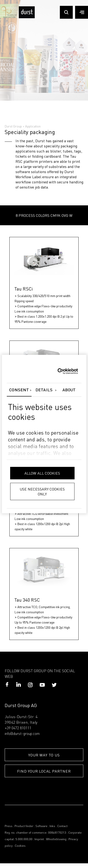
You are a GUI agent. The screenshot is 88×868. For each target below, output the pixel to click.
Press (9, 826)
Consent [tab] (19, 390)
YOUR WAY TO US (44, 755)
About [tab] (69, 390)
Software (41, 826)
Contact (62, 826)
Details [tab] (44, 390)
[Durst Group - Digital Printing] (27, 17)
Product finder (24, 826)
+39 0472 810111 (18, 728)
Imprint (39, 839)
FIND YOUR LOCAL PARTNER (44, 771)
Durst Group (13, 126)
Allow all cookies (42, 473)
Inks (52, 826)
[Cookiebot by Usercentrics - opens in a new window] (57, 371)
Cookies (20, 846)
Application (33, 126)
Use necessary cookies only (42, 491)
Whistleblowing (56, 839)
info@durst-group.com (22, 734)
